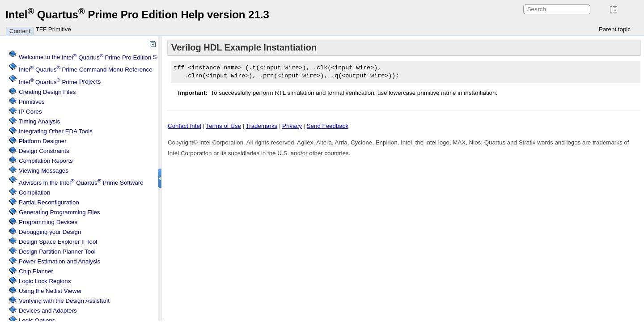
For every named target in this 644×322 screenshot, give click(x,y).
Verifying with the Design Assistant (64, 301)
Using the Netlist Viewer (50, 291)
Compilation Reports (46, 161)
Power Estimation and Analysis (59, 261)
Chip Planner (36, 271)
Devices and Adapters (48, 311)
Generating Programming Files (59, 212)
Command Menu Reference (86, 70)
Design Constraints (44, 151)
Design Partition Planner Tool (57, 252)
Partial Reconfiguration (49, 202)
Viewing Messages (44, 171)
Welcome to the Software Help (105, 57)
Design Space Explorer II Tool (58, 242)
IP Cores (30, 112)
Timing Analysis (39, 121)
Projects (60, 82)
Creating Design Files (47, 92)
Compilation (34, 193)
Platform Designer (43, 141)
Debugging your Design (50, 232)
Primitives (32, 102)
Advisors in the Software (81, 183)
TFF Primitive (53, 29)
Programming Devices (48, 222)
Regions (45, 281)
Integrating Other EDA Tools (56, 131)
